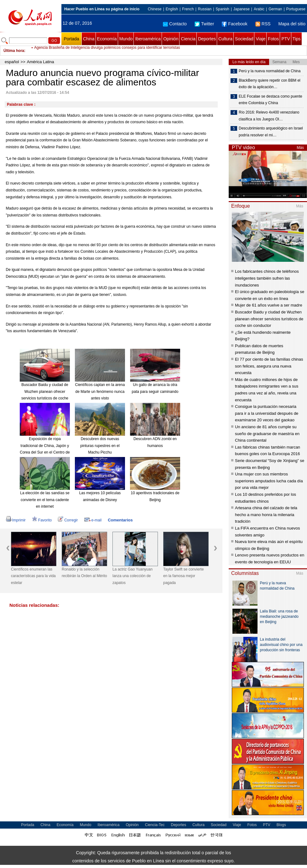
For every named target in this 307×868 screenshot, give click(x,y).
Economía (107, 39)
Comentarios (120, 520)
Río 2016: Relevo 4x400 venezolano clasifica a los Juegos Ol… (269, 116)
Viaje (260, 39)
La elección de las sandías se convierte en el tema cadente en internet (45, 500)
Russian (205, 9)
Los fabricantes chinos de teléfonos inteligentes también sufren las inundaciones (267, 278)
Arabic (259, 9)
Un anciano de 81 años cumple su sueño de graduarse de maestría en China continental (267, 434)
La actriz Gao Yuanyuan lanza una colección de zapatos (133, 576)
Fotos (273, 39)
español (12, 62)
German (275, 9)
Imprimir (16, 520)
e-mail (93, 520)
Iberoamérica (148, 39)
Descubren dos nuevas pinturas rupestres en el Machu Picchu (100, 446)
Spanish (222, 9)
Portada (71, 39)
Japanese (242, 9)
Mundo (126, 39)
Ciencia (188, 39)
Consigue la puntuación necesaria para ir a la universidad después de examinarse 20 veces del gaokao (267, 413)
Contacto (175, 24)
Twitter (204, 24)
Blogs (281, 825)
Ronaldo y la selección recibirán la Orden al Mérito (84, 573)
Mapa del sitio (292, 24)
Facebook (234, 24)
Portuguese (296, 9)
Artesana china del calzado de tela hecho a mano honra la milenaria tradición (266, 515)
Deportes (207, 39)
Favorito (42, 520)
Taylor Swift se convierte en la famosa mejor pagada (183, 576)
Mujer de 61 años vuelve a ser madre (269, 305)
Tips (297, 39)
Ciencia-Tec (155, 825)
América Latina (41, 62)
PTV (286, 39)
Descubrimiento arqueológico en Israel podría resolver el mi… (271, 132)
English (172, 9)
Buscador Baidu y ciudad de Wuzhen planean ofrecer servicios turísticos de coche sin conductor (269, 319)
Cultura (225, 39)
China (89, 39)
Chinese (155, 9)
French (188, 9)
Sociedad (244, 39)
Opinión (171, 39)
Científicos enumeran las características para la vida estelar (33, 576)
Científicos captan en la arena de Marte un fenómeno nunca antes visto (100, 391)
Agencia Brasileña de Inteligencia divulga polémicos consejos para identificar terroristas (107, 51)
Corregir (68, 520)
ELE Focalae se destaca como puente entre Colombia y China (271, 100)
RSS (263, 24)
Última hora (14, 51)
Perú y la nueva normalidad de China (270, 71)
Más (300, 148)
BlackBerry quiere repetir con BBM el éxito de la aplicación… (270, 84)
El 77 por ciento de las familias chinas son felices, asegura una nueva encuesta (269, 366)
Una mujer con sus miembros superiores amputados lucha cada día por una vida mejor (269, 481)
